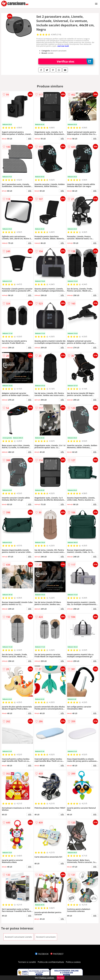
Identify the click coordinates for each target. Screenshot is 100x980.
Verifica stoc (75, 61)
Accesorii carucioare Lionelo (18, 937)
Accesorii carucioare (46, 937)
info (30, 138)
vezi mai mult (63, 46)
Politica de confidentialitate (51, 962)
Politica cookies (73, 962)
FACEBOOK (42, 954)
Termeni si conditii (27, 962)
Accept (61, 978)
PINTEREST (57, 954)
